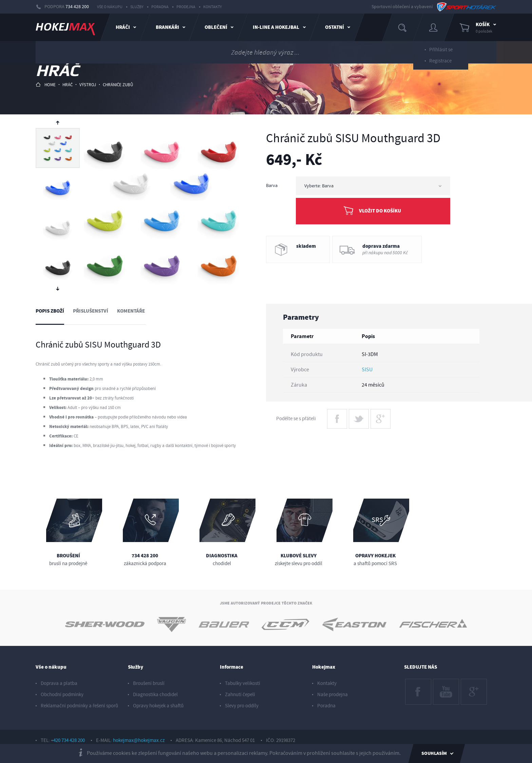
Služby (137, 7)
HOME (46, 85)
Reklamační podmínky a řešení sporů (79, 706)
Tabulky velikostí (243, 683)
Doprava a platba (59, 683)
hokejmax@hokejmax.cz (139, 740)
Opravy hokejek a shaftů (158, 706)
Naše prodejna (332, 695)
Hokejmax (324, 667)
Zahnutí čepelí (240, 695)
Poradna (160, 7)
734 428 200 (77, 7)
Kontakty (213, 7)
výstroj (88, 85)
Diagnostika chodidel (155, 695)
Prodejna (186, 7)
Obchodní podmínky (62, 695)
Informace (232, 667)
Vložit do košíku (380, 211)
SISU (367, 370)
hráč (68, 85)
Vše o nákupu (110, 7)
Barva (272, 186)
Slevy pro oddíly (242, 706)
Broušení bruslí (149, 683)
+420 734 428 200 (68, 740)
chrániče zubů (118, 85)
